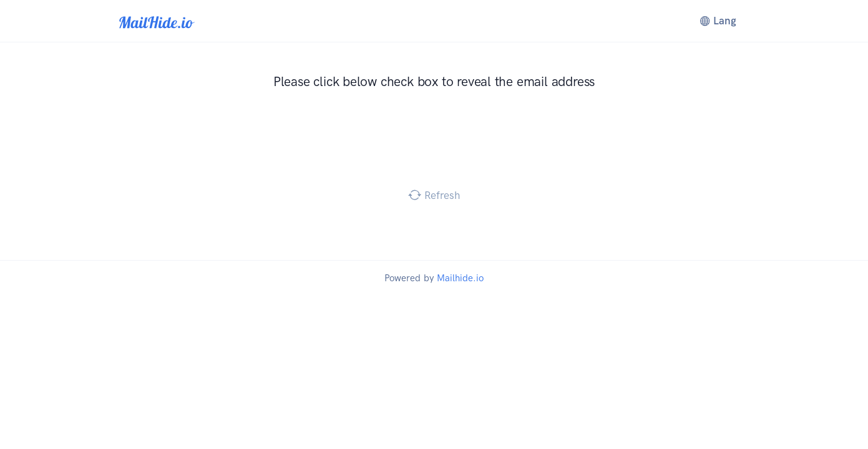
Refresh (434, 195)
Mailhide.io (460, 278)
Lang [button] (718, 21)
